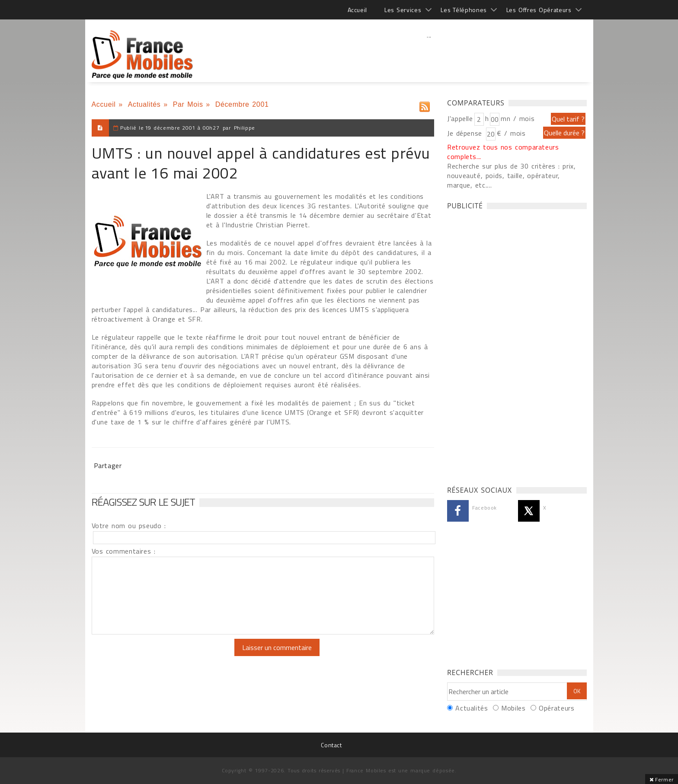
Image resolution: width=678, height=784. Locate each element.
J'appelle (460, 118)
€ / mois (511, 133)
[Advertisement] (429, 54)
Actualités (144, 104)
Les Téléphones (464, 10)
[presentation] (164, 656)
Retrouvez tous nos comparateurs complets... (503, 152)
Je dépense (466, 133)
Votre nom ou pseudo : (129, 526)
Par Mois (188, 104)
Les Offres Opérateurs (539, 10)
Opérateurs (556, 708)
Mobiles (513, 708)
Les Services (403, 10)
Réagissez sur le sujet (144, 502)
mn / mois (518, 118)
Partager (108, 465)
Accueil (357, 10)
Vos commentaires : (124, 551)
